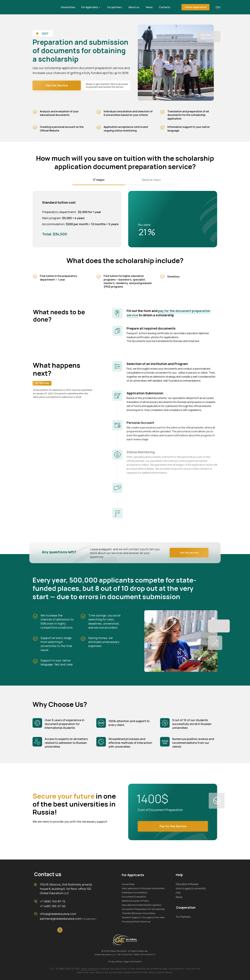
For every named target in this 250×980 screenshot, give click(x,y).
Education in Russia (187, 884)
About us (134, 7)
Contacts (165, 7)
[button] (195, 7)
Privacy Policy (115, 962)
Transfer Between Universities (139, 913)
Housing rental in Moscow (136, 922)
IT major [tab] (99, 180)
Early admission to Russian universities (143, 888)
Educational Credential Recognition (142, 905)
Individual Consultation (135, 892)
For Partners (183, 917)
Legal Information (133, 962)
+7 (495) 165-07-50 (53, 906)
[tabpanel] (125, 218)
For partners (115, 7)
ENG (218, 7)
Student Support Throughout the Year (143, 917)
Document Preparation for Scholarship (143, 909)
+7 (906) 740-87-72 (53, 901)
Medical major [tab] (151, 180)
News (149, 7)
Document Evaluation (134, 897)
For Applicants (90, 7)
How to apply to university (191, 888)
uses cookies (89, 969)
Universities (68, 7)
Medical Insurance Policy (135, 901)
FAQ (178, 893)
